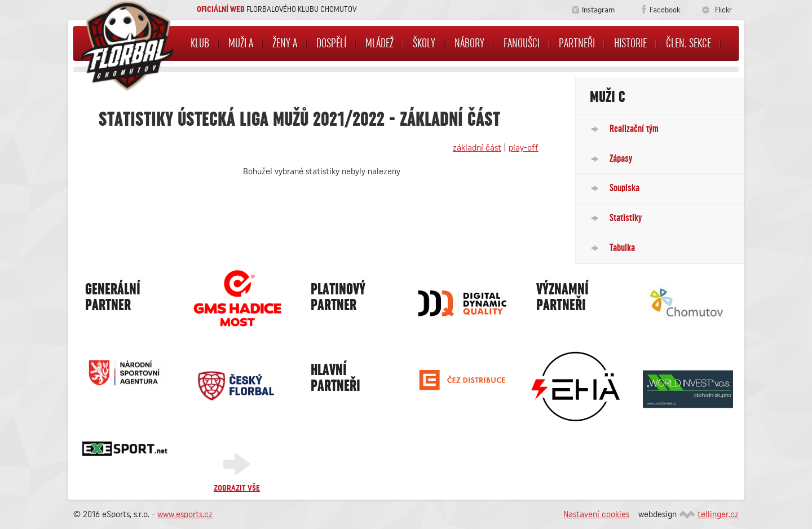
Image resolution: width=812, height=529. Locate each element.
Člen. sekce (689, 43)
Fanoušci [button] (522, 43)
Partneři (577, 43)
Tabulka (622, 248)
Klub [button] (200, 43)
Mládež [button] (379, 43)
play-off (524, 148)
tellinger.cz (718, 514)
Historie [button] (630, 43)
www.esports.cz (185, 514)
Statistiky (626, 218)
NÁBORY (469, 43)
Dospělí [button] (331, 43)
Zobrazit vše (237, 488)
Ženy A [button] (285, 43)
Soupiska (625, 188)
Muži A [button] (241, 43)
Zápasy (621, 158)
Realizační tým (634, 129)
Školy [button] (424, 43)
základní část (477, 148)
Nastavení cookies (596, 514)
